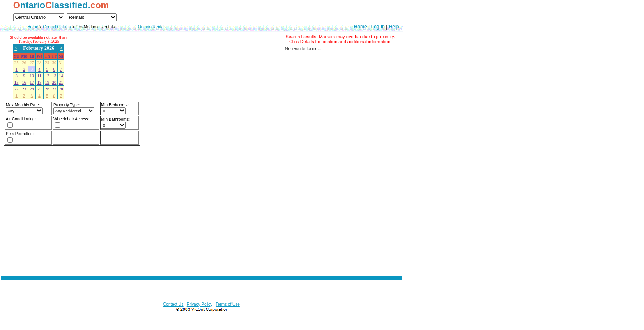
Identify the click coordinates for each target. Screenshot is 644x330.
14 (61, 76)
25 (17, 63)
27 (32, 63)
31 (61, 63)
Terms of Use (228, 304)
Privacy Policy (200, 304)
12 (47, 76)
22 (17, 89)
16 (24, 82)
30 (54, 63)
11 (39, 76)
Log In (378, 27)
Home (33, 27)
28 (40, 63)
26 (24, 63)
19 (47, 82)
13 (54, 76)
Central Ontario (57, 27)
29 (47, 63)
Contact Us (173, 304)
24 (32, 89)
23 (24, 89)
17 (32, 82)
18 (40, 82)
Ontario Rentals (152, 27)
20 (54, 82)
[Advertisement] (202, 228)
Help (394, 27)
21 (61, 82)
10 (32, 76)
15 (17, 82)
